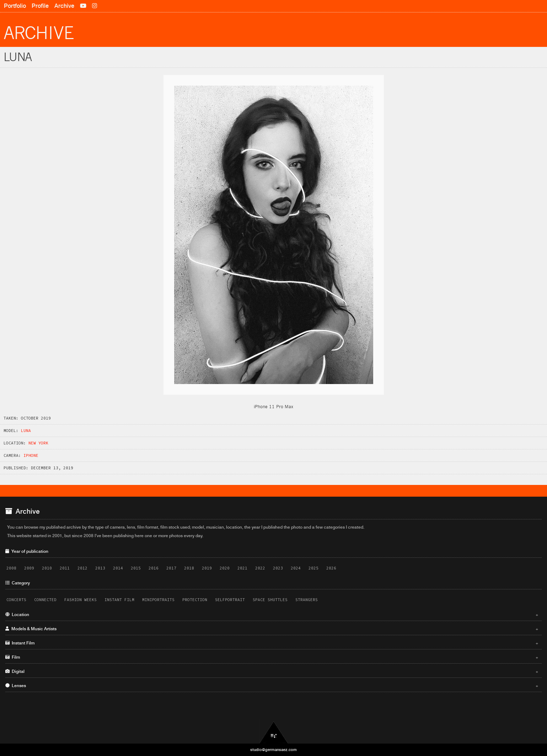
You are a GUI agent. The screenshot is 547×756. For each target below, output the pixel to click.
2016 (154, 568)
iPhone (31, 455)
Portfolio (15, 6)
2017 (171, 568)
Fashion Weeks (81, 600)
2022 (260, 568)
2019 (207, 568)
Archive (64, 6)
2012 (82, 568)
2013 (100, 568)
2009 (29, 568)
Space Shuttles (270, 600)
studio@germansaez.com (273, 750)
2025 (313, 568)
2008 (11, 568)
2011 (65, 568)
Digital (272, 671)
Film (272, 657)
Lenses (272, 686)
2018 (189, 568)
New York (38, 443)
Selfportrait (230, 600)
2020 (225, 568)
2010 (47, 568)
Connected (45, 600)
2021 (242, 568)
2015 (136, 568)
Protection (195, 600)
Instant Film (119, 600)
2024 (296, 568)
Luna (26, 431)
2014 (118, 568)
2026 (331, 568)
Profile (40, 6)
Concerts (16, 600)
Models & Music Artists (272, 629)
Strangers (307, 600)
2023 (278, 568)
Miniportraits (158, 600)
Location (272, 615)
